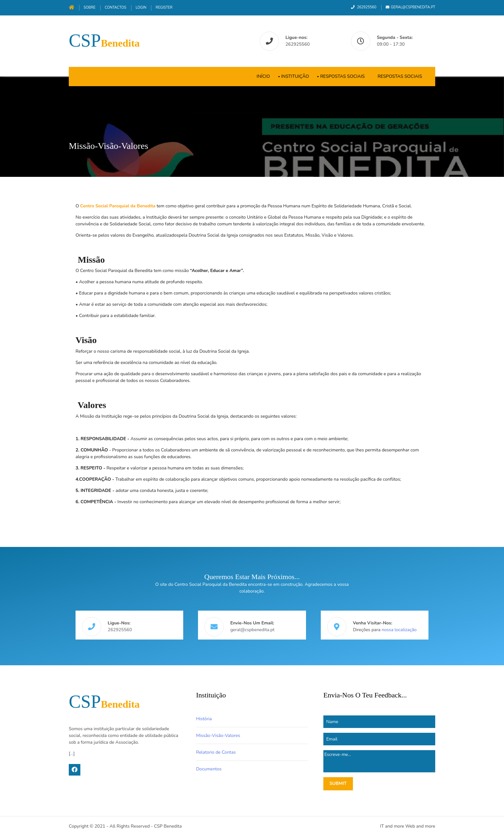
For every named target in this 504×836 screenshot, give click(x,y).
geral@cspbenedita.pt (413, 7)
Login (141, 8)
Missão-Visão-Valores (218, 736)
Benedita (104, 43)
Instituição (295, 76)
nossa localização (399, 630)
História (204, 719)
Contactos (116, 8)
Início (263, 76)
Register (164, 8)
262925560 (366, 7)
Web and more (420, 826)
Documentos (209, 769)
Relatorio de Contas (216, 752)
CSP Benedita (168, 826)
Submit (338, 783)
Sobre (90, 8)
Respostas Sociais (342, 76)
